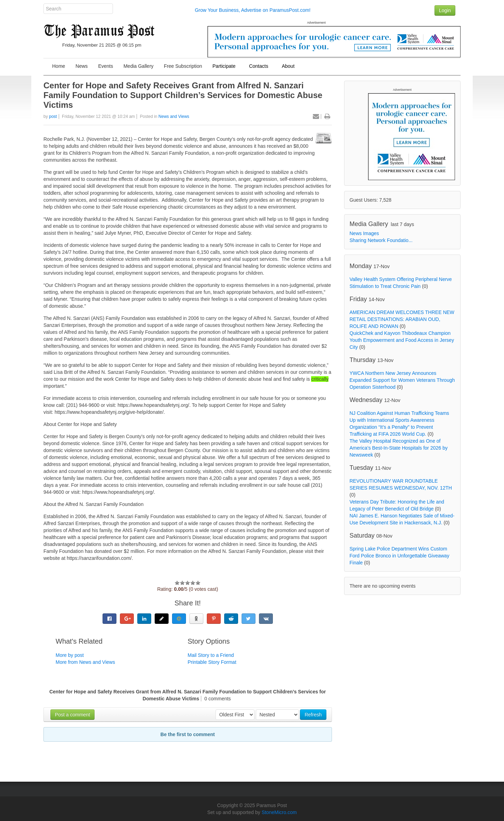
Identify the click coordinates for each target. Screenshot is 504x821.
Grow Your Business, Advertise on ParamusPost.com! (253, 10)
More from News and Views (85, 662)
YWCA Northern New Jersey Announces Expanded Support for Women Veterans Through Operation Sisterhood (402, 380)
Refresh (313, 715)
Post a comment (72, 715)
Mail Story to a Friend (211, 655)
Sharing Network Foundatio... (381, 240)
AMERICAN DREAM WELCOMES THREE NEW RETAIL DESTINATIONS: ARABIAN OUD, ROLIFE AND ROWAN (402, 319)
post (53, 116)
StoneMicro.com (279, 812)
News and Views (174, 116)
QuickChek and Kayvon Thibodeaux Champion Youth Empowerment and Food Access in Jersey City (402, 340)
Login (445, 10)
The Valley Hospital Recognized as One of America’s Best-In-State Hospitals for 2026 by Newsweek (399, 448)
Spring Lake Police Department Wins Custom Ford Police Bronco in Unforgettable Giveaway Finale (400, 556)
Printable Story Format (212, 662)
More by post (70, 655)
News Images (364, 233)
